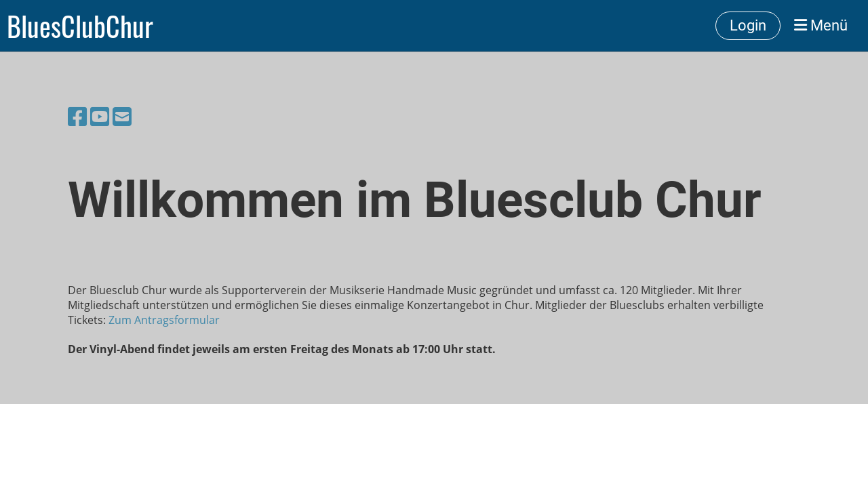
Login (748, 25)
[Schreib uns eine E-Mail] (122, 116)
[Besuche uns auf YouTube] (100, 116)
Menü (821, 25)
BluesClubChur (80, 26)
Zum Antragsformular (164, 320)
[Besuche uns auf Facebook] (77, 116)
